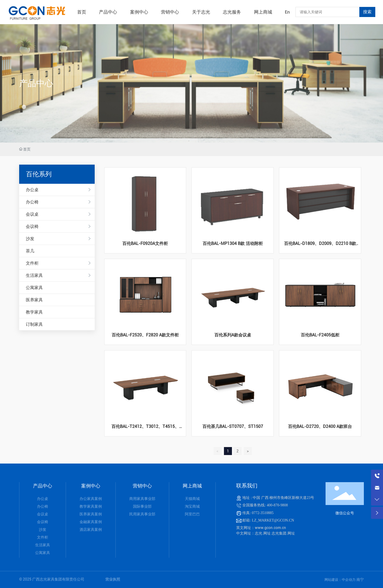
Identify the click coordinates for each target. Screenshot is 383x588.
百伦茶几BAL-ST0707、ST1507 (233, 426)
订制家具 (34, 324)
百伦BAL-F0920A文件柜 (145, 243)
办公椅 (32, 202)
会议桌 (32, 214)
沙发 (30, 239)
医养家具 (34, 300)
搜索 (367, 12)
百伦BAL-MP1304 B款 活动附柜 (233, 243)
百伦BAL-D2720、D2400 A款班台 (320, 426)
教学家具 (34, 312)
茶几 (30, 251)
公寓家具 (34, 288)
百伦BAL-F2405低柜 (320, 335)
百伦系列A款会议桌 (233, 335)
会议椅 (32, 226)
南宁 (360, 579)
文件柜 (32, 263)
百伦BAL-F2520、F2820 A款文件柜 (145, 335)
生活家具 (34, 275)
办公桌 (32, 190)
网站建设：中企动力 (340, 580)
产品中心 (36, 83)
